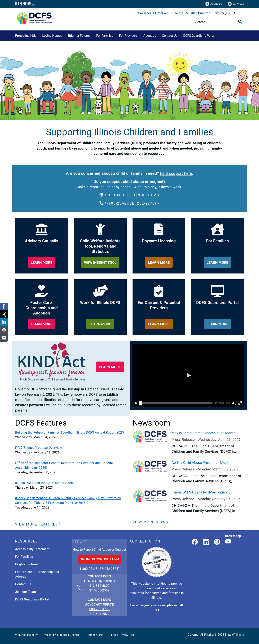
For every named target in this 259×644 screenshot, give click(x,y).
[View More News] (151, 522)
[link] (195, 542)
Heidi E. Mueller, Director (192, 13)
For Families (105, 36)
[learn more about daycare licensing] (159, 262)
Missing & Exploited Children (62, 635)
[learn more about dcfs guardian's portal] (217, 324)
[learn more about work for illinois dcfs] (100, 324)
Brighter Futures (79, 36)
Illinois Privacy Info (122, 635)
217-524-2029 (99, 614)
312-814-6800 (99, 586)
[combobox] (229, 13)
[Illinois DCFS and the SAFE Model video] (71, 483)
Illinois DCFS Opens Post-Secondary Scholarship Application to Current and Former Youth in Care (208, 493)
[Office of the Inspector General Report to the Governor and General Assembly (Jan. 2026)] (71, 465)
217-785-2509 (99, 590)
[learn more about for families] (217, 262)
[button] (129, 195)
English (226, 13)
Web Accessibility (26, 635)
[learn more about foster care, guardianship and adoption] (42, 324)
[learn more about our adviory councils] (42, 262)
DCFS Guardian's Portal (199, 36)
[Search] (218, 22)
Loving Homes (52, 36)
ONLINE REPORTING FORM (99, 559)
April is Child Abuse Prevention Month (201, 463)
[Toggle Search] (240, 22)
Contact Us (170, 36)
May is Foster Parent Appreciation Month (203, 433)
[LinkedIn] (206, 542)
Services (236, 4)
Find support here (176, 173)
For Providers (128, 36)
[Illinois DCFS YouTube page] (228, 542)
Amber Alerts (95, 635)
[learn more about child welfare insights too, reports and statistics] (100, 262)
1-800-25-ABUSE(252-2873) (99, 569)
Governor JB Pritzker (153, 13)
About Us (150, 36)
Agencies (214, 4)
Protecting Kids (26, 36)
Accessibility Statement (32, 549)
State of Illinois (234, 635)
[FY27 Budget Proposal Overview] (71, 448)
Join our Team (26, 592)
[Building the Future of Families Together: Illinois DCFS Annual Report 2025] (71, 433)
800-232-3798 (99, 609)
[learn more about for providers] (159, 324)
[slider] (140, 403)
